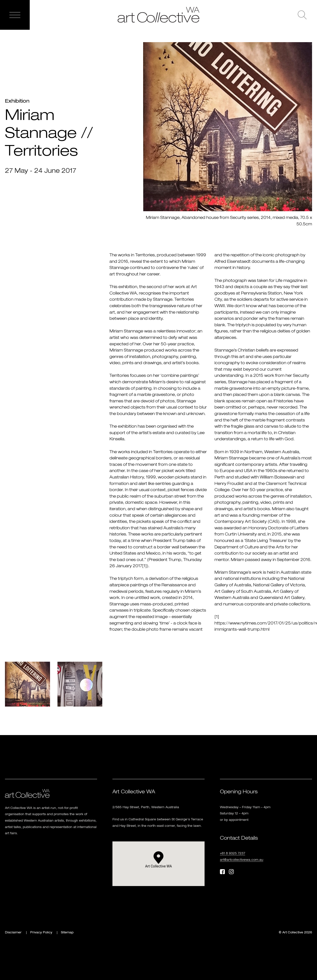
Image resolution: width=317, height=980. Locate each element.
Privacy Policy (41, 933)
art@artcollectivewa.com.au (242, 860)
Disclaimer (13, 933)
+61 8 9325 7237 (233, 854)
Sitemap (67, 933)
